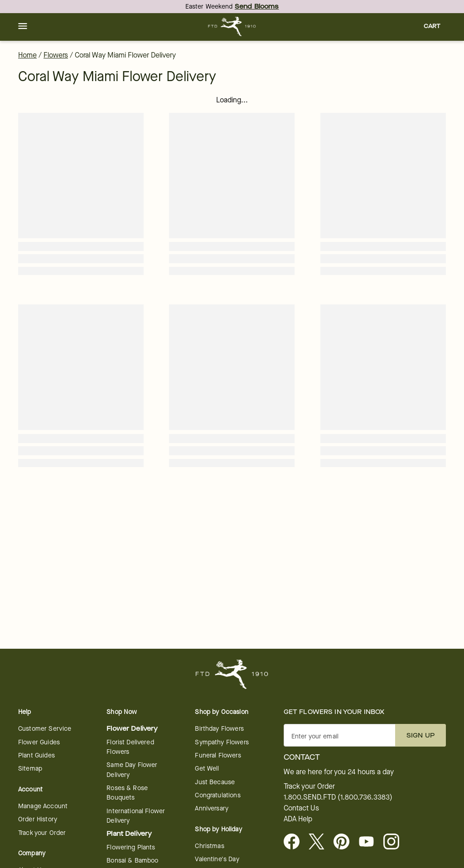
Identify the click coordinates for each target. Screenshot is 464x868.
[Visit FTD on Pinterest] (345, 842)
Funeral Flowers (218, 755)
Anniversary (212, 808)
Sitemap (30, 769)
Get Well (207, 769)
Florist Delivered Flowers (130, 747)
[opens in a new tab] (370, 842)
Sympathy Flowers (222, 742)
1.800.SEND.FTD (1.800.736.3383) (338, 797)
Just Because (215, 782)
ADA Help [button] (298, 819)
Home (27, 55)
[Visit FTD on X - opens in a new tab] (320, 842)
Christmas (209, 846)
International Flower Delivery (136, 816)
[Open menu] (23, 27)
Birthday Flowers (219, 729)
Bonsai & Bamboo (132, 861)
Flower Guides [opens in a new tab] (39, 742)
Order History (38, 819)
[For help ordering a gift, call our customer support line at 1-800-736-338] (232, 27)
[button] (23, 27)
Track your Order (42, 833)
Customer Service (45, 729)
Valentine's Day (217, 859)
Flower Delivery (132, 729)
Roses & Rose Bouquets (127, 793)
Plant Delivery (129, 834)
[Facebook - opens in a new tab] (295, 842)
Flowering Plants (131, 847)
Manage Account (43, 806)
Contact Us (301, 808)
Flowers (56, 55)
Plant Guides (36, 755)
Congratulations (217, 795)
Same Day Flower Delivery (132, 770)
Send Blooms (257, 7)
